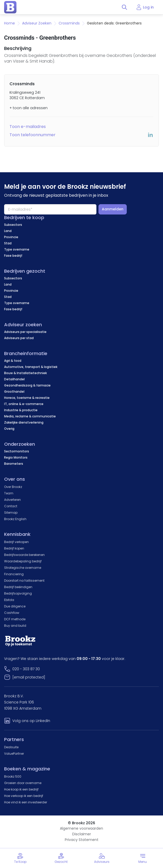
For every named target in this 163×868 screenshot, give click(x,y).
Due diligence (15, 606)
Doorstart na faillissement (24, 581)
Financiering (14, 574)
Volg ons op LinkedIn (31, 721)
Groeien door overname (23, 783)
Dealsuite (11, 747)
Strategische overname (23, 568)
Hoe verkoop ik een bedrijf (24, 796)
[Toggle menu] (143, 858)
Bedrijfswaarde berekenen (24, 555)
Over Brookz (13, 487)
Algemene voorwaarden (81, 828)
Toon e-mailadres (28, 127)
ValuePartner (14, 754)
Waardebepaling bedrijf (23, 561)
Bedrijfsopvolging (18, 593)
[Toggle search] (124, 7)
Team (9, 493)
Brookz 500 (13, 776)
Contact (11, 506)
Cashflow (12, 613)
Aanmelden (113, 209)
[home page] (10, 7)
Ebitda (9, 600)
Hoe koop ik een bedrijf (21, 789)
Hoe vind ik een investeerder (26, 802)
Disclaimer (82, 834)
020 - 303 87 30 (26, 669)
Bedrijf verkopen (16, 542)
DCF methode (15, 619)
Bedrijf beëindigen (18, 587)
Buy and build (15, 626)
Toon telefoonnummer (33, 135)
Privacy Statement (82, 840)
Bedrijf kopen (14, 548)
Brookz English (15, 519)
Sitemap (11, 513)
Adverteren (12, 500)
